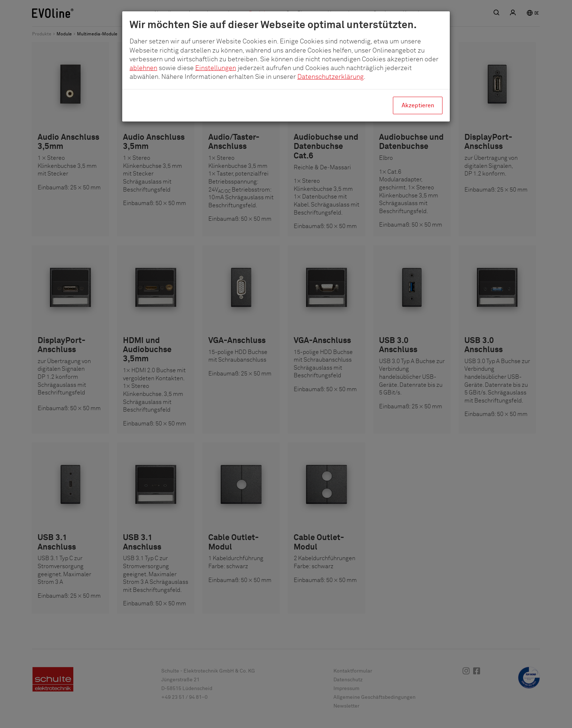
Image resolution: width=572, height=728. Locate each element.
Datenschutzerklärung (331, 77)
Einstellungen (216, 68)
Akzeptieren (418, 105)
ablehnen (143, 68)
